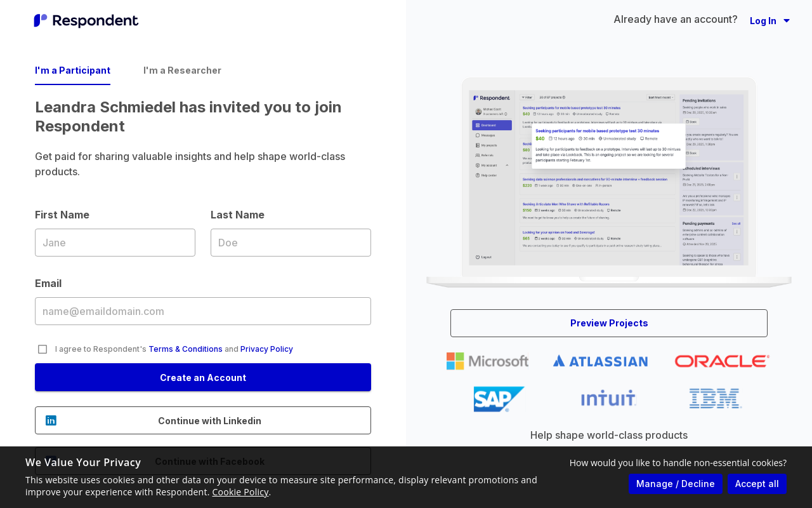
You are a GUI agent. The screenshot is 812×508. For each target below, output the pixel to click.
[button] (770, 20)
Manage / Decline (676, 484)
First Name (115, 242)
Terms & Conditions (186, 349)
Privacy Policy (267, 349)
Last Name (291, 242)
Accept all (757, 484)
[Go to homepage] (86, 20)
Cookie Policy (241, 492)
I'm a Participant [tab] (73, 70)
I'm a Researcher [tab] (182, 70)
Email (203, 311)
